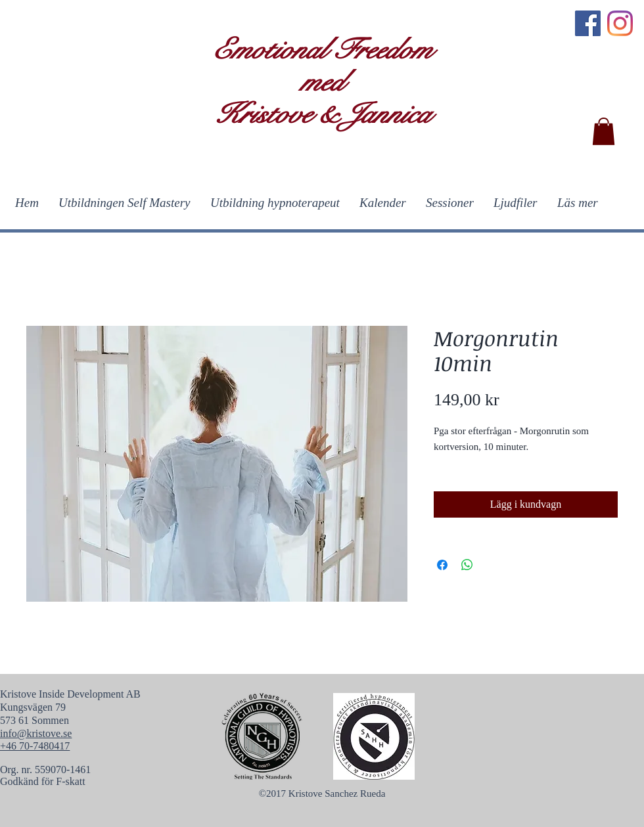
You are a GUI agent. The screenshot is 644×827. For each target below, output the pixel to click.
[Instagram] (620, 23)
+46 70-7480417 (35, 746)
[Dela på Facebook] (442, 565)
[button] (604, 131)
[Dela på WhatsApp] (467, 565)
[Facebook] (588, 23)
